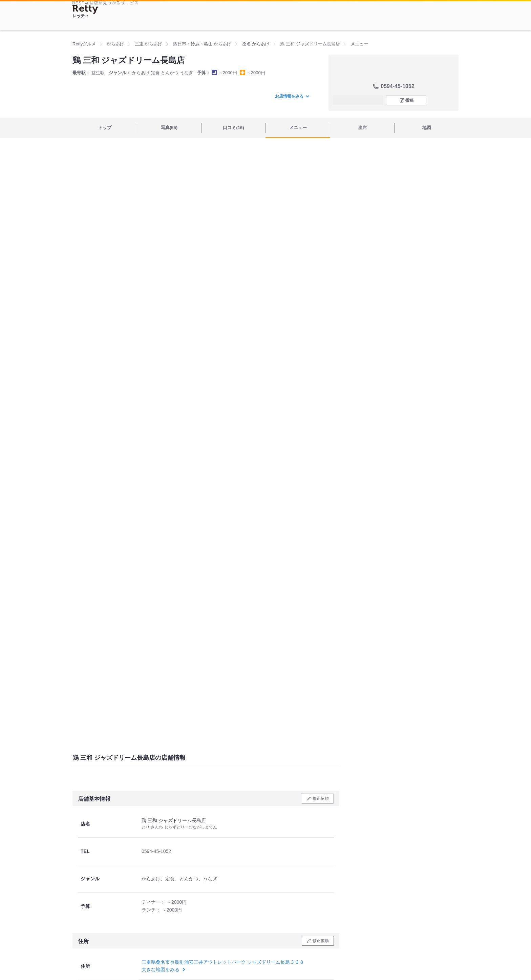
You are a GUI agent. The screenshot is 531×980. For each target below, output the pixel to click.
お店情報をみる (292, 96)
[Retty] (85, 9)
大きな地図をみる (163, 969)
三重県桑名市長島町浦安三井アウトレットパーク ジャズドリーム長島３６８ (223, 962)
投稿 (409, 100)
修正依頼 (321, 798)
